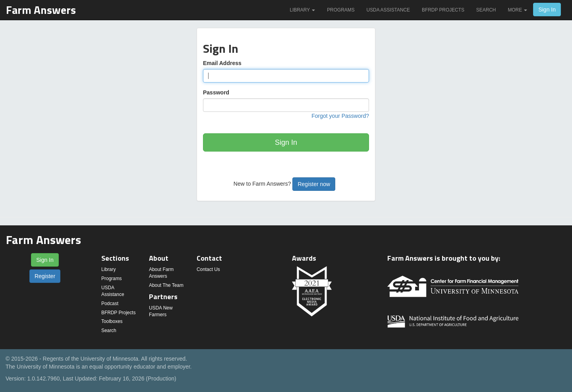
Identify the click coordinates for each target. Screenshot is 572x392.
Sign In (547, 10)
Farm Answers (41, 10)
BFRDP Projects (443, 10)
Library (302, 10)
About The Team (166, 285)
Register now (314, 184)
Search (486, 10)
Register (45, 276)
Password (216, 92)
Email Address (222, 63)
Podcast (110, 304)
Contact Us (208, 269)
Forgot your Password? (340, 116)
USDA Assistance (388, 10)
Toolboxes (112, 321)
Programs (341, 10)
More (517, 10)
